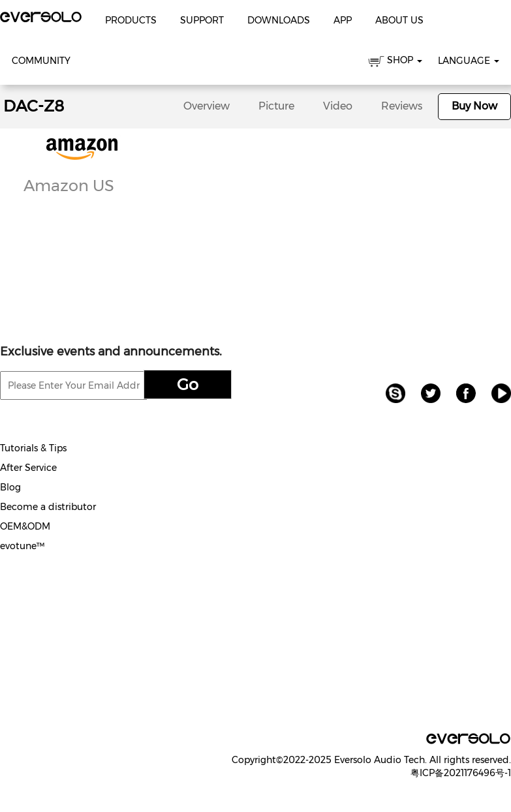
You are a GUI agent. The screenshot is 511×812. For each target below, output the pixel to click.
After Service (28, 468)
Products (131, 20)
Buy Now (474, 106)
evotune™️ (22, 546)
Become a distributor (48, 507)
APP (343, 20)
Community (41, 61)
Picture (276, 106)
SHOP (395, 62)
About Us (399, 20)
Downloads (279, 20)
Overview (207, 106)
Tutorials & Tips (33, 448)
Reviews (402, 106)
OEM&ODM (25, 526)
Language (469, 61)
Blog (10, 487)
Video (338, 106)
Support (202, 20)
